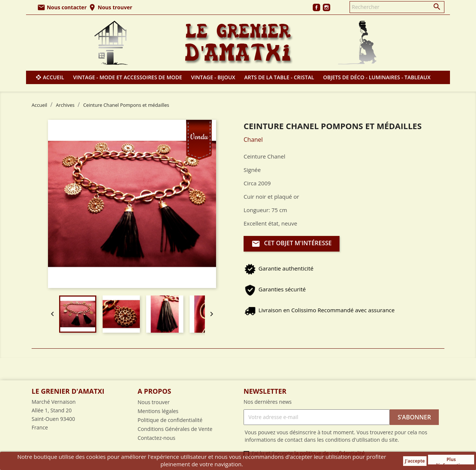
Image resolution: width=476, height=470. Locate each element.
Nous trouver (110, 7)
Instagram (327, 7)
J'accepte (415, 461)
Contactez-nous (157, 438)
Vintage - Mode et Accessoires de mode (128, 77)
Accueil (53, 77)
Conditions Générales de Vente (175, 429)
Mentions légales (158, 411)
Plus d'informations (451, 460)
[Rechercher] (397, 7)
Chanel (253, 140)
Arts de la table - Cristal (279, 77)
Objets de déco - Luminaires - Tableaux (377, 77)
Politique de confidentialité (170, 420)
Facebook (316, 7)
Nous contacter (62, 7)
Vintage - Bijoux (213, 77)
